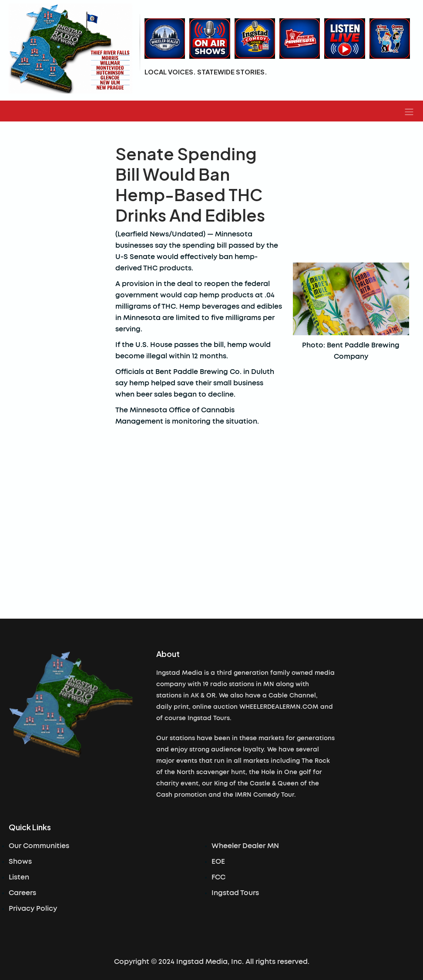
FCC (218, 877)
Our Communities (39, 846)
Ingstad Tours (235, 893)
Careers (22, 893)
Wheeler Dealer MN (245, 846)
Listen (19, 877)
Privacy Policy (33, 909)
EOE (218, 862)
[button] (409, 111)
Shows (20, 862)
